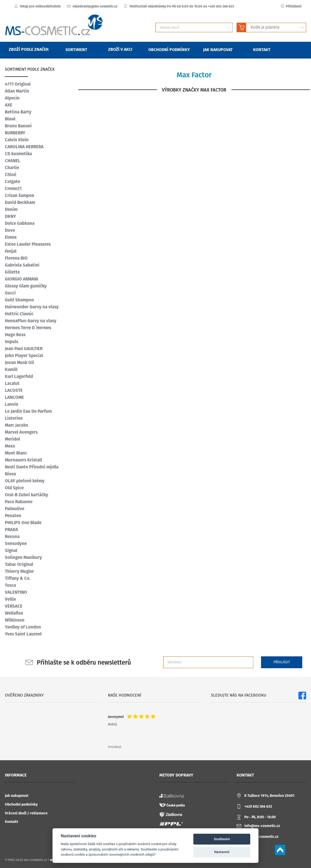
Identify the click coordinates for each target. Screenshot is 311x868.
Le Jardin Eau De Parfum (28, 411)
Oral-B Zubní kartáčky (27, 495)
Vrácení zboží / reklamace (26, 813)
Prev (111, 747)
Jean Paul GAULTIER (24, 349)
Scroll (280, 850)
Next (118, 747)
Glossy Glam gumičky (26, 286)
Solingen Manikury (23, 557)
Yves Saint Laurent (23, 634)
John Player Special (24, 356)
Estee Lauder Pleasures (28, 244)
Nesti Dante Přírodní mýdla (32, 467)
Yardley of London (23, 627)
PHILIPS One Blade (23, 523)
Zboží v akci (117, 49)
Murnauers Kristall (23, 460)
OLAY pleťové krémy (25, 481)
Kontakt (11, 822)
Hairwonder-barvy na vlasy (32, 307)
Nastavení (222, 852)
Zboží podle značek (25, 49)
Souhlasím (222, 839)
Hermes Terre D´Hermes (28, 328)
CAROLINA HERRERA (24, 147)
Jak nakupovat (17, 796)
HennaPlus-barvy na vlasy (31, 321)
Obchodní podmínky (21, 804)
